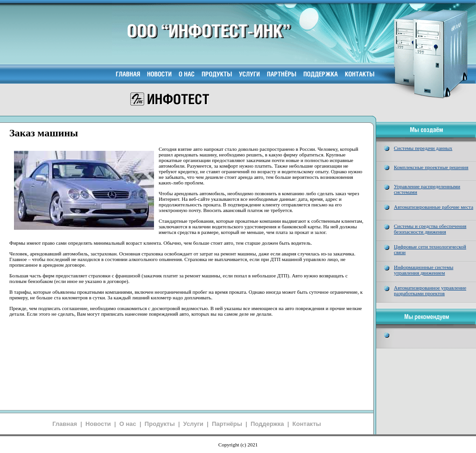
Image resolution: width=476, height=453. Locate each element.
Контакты (307, 424)
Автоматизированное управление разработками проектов (430, 290)
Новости (98, 424)
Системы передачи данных (423, 148)
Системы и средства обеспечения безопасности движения (430, 229)
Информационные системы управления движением (423, 270)
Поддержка (267, 424)
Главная (65, 424)
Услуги (193, 424)
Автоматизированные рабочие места (434, 207)
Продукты (160, 424)
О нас (128, 424)
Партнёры (227, 424)
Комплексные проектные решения (431, 167)
